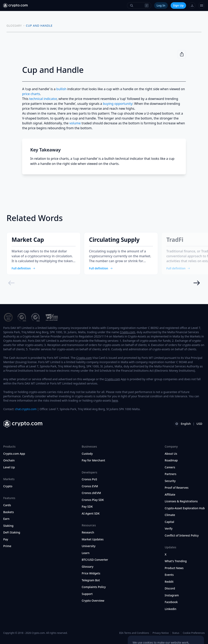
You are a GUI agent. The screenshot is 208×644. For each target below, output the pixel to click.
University (89, 546)
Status (176, 633)
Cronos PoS (89, 479)
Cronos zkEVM (91, 493)
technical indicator (43, 99)
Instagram (172, 595)
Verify (169, 529)
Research (88, 532)
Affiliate (170, 495)
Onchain (9, 460)
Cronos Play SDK (93, 500)
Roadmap (171, 460)
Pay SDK (87, 507)
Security (170, 481)
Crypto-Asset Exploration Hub (185, 508)
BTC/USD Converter (95, 560)
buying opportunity (118, 104)
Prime (7, 546)
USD (199, 424)
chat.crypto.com (26, 409)
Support (87, 594)
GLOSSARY (14, 26)
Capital (170, 522)
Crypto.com (127, 332)
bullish (61, 89)
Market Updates (93, 539)
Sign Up (178, 5)
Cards (7, 505)
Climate (170, 515)
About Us (171, 454)
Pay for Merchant (93, 460)
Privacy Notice (161, 633)
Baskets (9, 512)
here (115, 400)
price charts (31, 94)
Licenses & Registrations (181, 501)
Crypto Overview (93, 601)
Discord (170, 588)
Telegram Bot (91, 580)
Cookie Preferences (194, 633)
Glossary (87, 567)
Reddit (169, 582)
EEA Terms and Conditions (134, 633)
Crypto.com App (14, 454)
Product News (174, 568)
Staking (8, 526)
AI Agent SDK (91, 514)
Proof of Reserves (177, 488)
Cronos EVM (90, 486)
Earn (6, 519)
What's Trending (176, 561)
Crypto (8, 486)
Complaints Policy (94, 587)
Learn (86, 553)
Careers (170, 467)
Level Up (9, 467)
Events (169, 575)
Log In (161, 5)
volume (75, 123)
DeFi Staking (12, 532)
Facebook (171, 602)
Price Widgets (91, 573)
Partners (171, 474)
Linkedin (171, 609)
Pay (6, 539)
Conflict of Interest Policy (182, 536)
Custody (87, 454)
